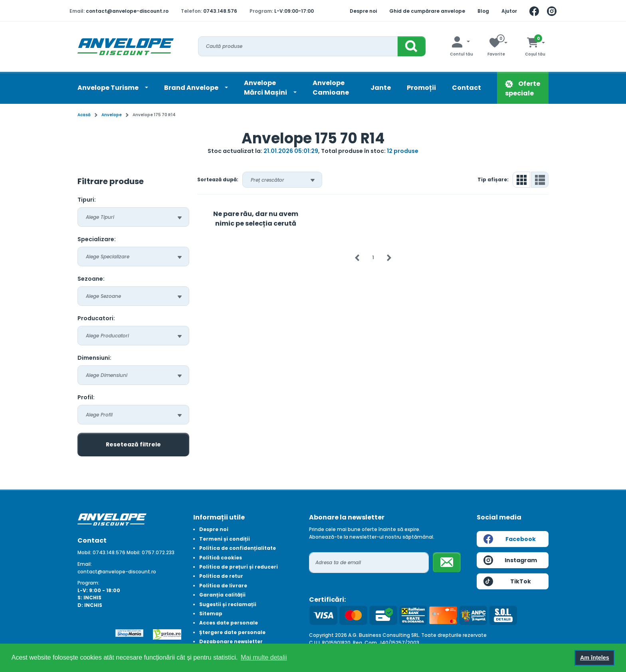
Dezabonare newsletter (231, 641)
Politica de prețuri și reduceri (239, 567)
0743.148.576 (220, 11)
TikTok (507, 581)
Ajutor (509, 11)
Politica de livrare (223, 586)
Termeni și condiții (225, 539)
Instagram (510, 560)
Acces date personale (229, 623)
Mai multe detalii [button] (264, 657)
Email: (85, 564)
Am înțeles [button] (595, 658)
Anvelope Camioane (331, 88)
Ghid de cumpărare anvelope (427, 11)
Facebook (510, 539)
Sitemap (211, 614)
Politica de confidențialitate (238, 548)
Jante (381, 88)
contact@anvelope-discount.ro (127, 11)
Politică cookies (221, 558)
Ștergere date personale (232, 632)
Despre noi (363, 11)
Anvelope (112, 115)
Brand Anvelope (192, 88)
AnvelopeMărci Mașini (266, 88)
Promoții (421, 88)
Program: (88, 583)
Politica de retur (221, 576)
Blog (483, 11)
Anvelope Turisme (109, 88)
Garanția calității (222, 595)
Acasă (84, 115)
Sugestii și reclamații (228, 604)
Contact (467, 88)
